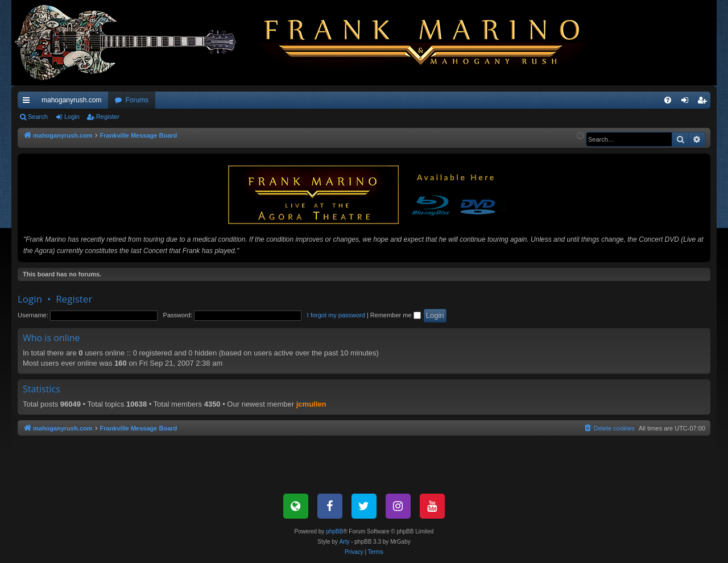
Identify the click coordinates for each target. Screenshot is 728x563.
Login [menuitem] (687, 102)
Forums (137, 100)
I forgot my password (336, 315)
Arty (345, 542)
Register (108, 117)
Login (72, 117)
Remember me (396, 315)
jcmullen (311, 404)
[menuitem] (668, 100)
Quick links (28, 102)
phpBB (334, 531)
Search (38, 117)
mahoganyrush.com (71, 100)
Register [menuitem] (704, 102)
